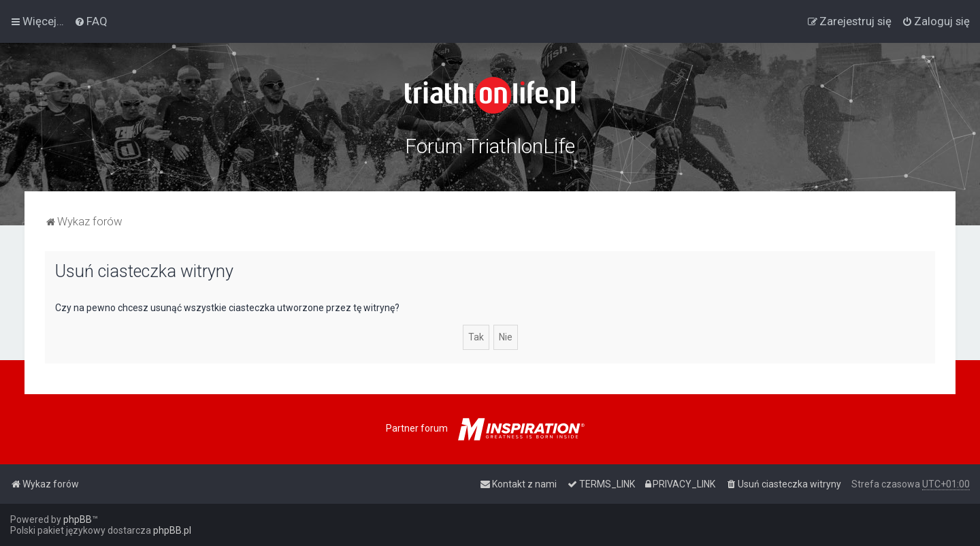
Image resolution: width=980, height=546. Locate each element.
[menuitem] (91, 21)
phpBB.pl (172, 530)
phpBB (78, 519)
